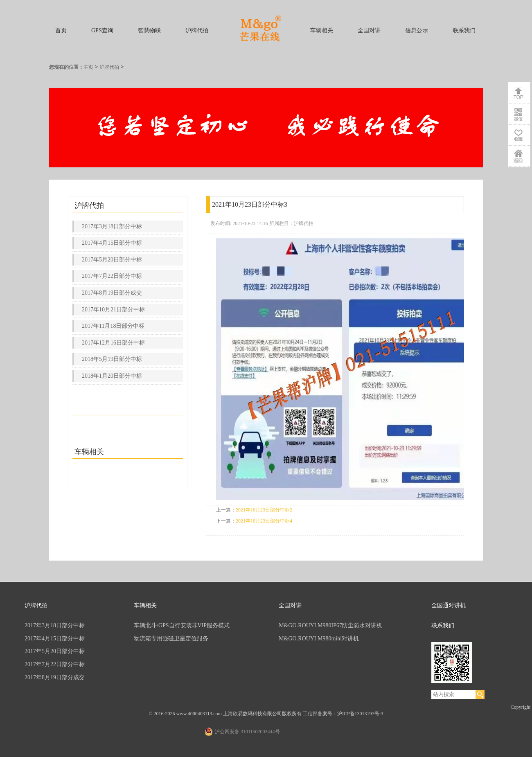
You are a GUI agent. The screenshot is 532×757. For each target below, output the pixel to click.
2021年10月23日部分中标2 (264, 510)
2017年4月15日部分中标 (112, 243)
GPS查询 (102, 30)
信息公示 (417, 30)
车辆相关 (322, 30)
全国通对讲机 (449, 605)
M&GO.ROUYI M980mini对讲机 (319, 639)
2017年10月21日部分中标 (113, 310)
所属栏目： (282, 223)
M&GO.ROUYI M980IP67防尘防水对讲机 (330, 625)
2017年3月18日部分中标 (112, 226)
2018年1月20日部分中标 (112, 376)
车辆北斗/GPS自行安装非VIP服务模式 (182, 625)
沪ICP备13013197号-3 (360, 714)
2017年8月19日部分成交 (112, 293)
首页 (61, 30)
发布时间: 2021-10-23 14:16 (239, 223)
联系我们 (464, 30)
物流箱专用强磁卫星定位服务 (171, 639)
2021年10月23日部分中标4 (264, 521)
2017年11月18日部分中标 (113, 326)
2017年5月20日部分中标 (112, 260)
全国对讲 (369, 30)
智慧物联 (149, 30)
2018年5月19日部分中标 (112, 359)
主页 (88, 67)
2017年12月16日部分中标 (113, 343)
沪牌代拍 (197, 30)
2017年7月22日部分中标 (112, 276)
